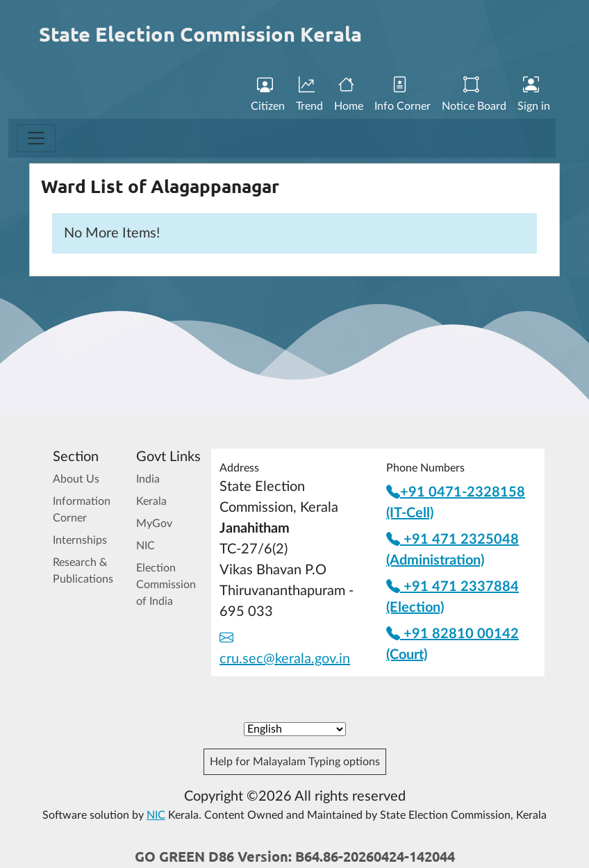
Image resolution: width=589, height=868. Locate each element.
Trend (309, 95)
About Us (76, 479)
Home (349, 95)
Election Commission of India (166, 585)
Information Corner (82, 510)
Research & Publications (83, 571)
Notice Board (474, 95)
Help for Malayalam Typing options (295, 762)
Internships (80, 540)
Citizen (268, 95)
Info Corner (403, 95)
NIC (146, 546)
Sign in (534, 95)
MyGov (154, 524)
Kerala (151, 501)
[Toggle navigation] (36, 138)
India (148, 479)
